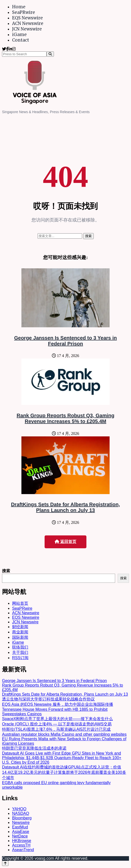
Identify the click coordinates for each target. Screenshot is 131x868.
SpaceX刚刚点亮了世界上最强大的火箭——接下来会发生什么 (57, 719)
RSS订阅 (20, 658)
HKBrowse (22, 841)
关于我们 (20, 652)
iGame (19, 35)
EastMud (20, 827)
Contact (21, 40)
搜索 (6, 571)
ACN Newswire (28, 23)
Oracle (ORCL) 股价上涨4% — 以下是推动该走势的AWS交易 (57, 724)
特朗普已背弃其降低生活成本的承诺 (34, 748)
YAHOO (19, 809)
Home (19, 7)
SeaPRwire (24, 12)
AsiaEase (21, 832)
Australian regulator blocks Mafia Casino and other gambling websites (64, 734)
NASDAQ (21, 813)
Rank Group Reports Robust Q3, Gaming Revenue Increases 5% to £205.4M (65, 418)
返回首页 (65, 542)
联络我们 (20, 647)
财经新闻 (20, 627)
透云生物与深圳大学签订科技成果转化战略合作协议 (48, 699)
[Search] (50, 54)
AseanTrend (23, 850)
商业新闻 (20, 632)
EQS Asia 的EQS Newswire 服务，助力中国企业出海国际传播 (58, 704)
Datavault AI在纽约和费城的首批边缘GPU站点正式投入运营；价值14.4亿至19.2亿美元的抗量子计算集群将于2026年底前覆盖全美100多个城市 (64, 772)
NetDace (20, 836)
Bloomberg (22, 818)
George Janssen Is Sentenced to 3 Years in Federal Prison (65, 341)
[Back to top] (5, 863)
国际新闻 (20, 637)
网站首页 (20, 603)
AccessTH (21, 845)
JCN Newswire (27, 29)
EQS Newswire (27, 18)
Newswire (21, 823)
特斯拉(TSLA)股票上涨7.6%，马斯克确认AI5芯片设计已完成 (56, 729)
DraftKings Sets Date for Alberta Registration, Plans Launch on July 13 (66, 507)
